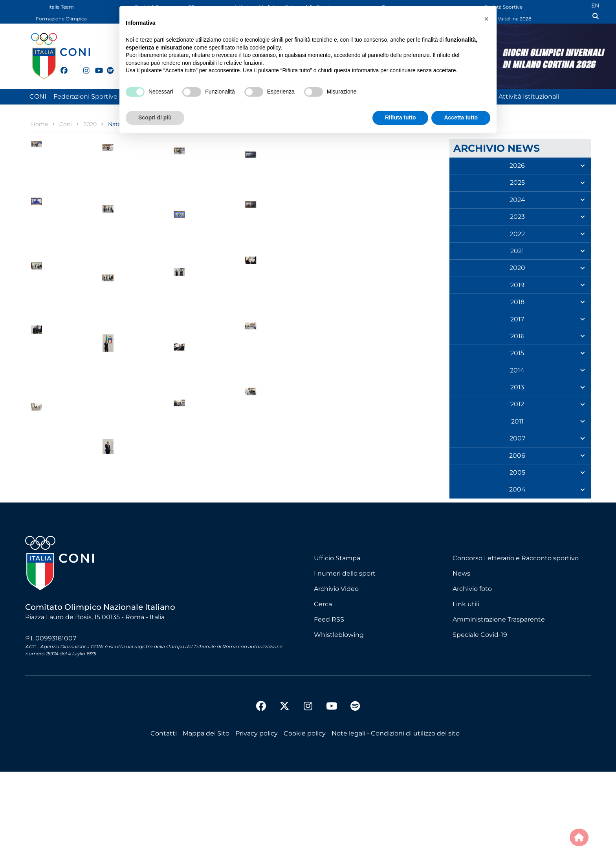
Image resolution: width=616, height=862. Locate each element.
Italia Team (61, 7)
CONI (38, 96)
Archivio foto (472, 679)
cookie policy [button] (265, 48)
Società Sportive (503, 7)
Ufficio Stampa (337, 648)
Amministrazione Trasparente (499, 709)
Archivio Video (336, 679)
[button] (486, 19)
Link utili (466, 694)
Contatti (164, 824)
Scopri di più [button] (155, 117)
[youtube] (95, 66)
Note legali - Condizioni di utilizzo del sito (396, 824)
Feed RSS (329, 709)
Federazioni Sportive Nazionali (100, 96)
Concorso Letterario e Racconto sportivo (516, 648)
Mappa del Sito (206, 824)
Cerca (323, 694)
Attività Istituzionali (529, 96)
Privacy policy (257, 824)
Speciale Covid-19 (480, 725)
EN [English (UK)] (595, 6)
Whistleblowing (339, 725)
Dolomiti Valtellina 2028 (504, 19)
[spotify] (107, 66)
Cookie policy (305, 824)
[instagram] (83, 66)
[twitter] (72, 70)
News (461, 663)
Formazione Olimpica (61, 19)
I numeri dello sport (345, 663)
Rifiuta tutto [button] (401, 117)
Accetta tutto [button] (461, 117)
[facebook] (60, 66)
